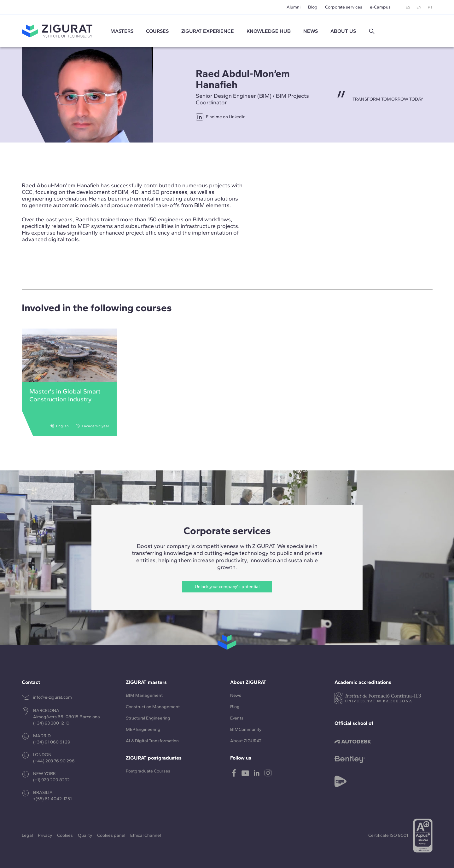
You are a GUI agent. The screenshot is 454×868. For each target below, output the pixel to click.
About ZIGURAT (246, 741)
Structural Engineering (148, 718)
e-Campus (380, 7)
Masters (122, 31)
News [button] (311, 31)
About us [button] (343, 31)
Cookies (65, 835)
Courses (157, 31)
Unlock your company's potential (227, 587)
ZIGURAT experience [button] (208, 31)
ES (408, 7)
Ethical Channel (146, 835)
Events (237, 718)
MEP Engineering (143, 729)
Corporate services (344, 7)
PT (430, 7)
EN (419, 7)
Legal (27, 835)
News (236, 695)
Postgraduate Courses (148, 771)
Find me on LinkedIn (221, 117)
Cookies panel (111, 835)
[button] (372, 31)
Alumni (294, 7)
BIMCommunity (246, 729)
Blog (313, 7)
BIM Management (144, 695)
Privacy (45, 835)
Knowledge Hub (269, 31)
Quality (85, 835)
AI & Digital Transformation (152, 741)
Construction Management (153, 707)
